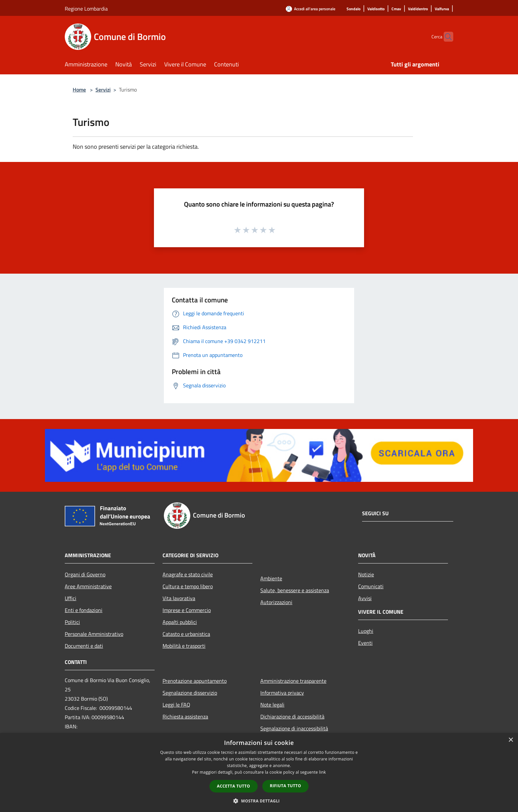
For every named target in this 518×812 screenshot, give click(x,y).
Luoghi (366, 631)
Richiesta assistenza (185, 716)
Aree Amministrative (88, 586)
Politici (72, 622)
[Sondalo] (353, 9)
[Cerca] (445, 37)
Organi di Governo (85, 574)
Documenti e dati (84, 646)
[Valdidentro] (418, 9)
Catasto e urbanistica (186, 634)
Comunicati (371, 586)
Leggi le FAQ (176, 705)
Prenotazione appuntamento (195, 681)
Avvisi (365, 598)
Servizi (103, 90)
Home (79, 90)
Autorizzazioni (276, 602)
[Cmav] (396, 9)
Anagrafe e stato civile (188, 574)
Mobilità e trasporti (184, 646)
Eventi (365, 643)
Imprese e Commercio (187, 610)
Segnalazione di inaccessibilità (294, 728)
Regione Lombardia (86, 9)
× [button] (511, 740)
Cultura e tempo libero (188, 586)
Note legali (272, 705)
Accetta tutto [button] (234, 786)
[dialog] (259, 773)
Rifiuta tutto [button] (286, 786)
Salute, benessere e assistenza (295, 590)
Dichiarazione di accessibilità (292, 716)
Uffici (71, 598)
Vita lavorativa (179, 598)
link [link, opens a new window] (323, 772)
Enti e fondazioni (84, 610)
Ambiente (271, 578)
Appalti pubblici (180, 622)
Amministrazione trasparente (293, 681)
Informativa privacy (282, 693)
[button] (259, 801)
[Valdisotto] (376, 9)
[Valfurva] (442, 9)
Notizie (366, 574)
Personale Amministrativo (94, 634)
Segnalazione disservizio (190, 693)
